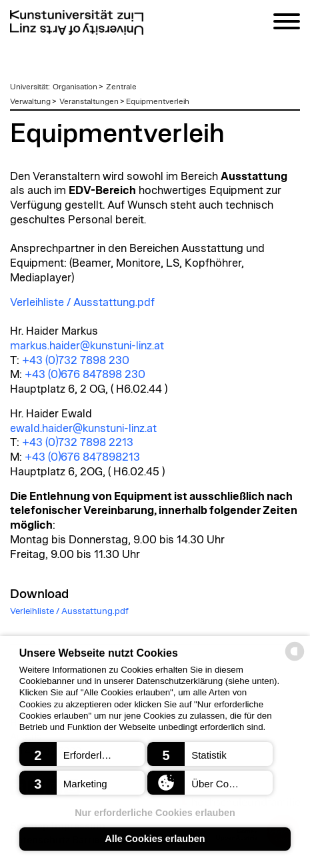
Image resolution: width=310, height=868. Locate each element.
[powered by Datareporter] (295, 660)
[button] (82, 754)
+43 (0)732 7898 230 (76, 361)
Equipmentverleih (158, 101)
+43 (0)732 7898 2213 (78, 443)
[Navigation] (287, 24)
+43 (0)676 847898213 (82, 457)
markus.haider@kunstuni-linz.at (87, 346)
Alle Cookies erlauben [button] (155, 839)
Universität (29, 87)
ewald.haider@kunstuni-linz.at (83, 429)
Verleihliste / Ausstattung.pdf (82, 303)
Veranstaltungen (89, 101)
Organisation (75, 87)
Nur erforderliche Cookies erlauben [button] (155, 813)
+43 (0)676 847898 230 (85, 375)
